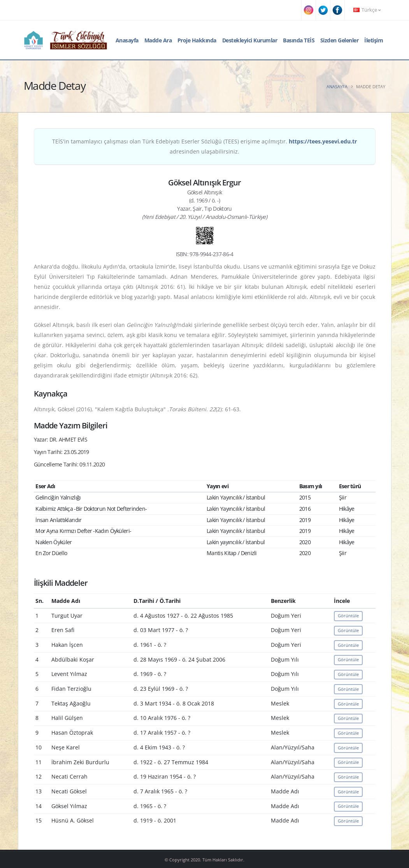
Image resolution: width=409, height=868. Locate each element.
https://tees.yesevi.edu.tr (323, 141)
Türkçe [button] (367, 10)
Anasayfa (127, 40)
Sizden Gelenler (340, 40)
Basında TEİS (299, 40)
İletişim (374, 40)
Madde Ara (158, 40)
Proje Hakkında (197, 40)
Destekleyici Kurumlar (250, 40)
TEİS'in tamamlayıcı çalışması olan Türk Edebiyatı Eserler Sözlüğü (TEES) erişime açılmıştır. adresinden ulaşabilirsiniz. (204, 146)
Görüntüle (348, 616)
